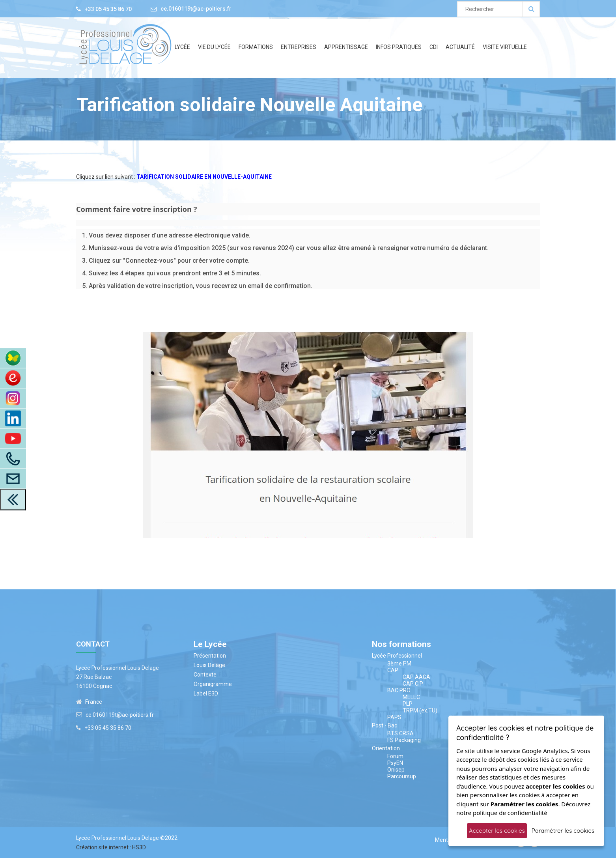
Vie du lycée (214, 47)
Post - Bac (385, 725)
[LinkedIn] (13, 418)
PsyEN (395, 763)
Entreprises (299, 47)
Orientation (386, 748)
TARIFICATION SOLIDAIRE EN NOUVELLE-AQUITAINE (204, 177)
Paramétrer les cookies (563, 831)
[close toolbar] (13, 499)
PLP (408, 704)
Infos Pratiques (399, 47)
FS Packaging (404, 740)
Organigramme (213, 684)
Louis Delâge (209, 665)
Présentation (210, 656)
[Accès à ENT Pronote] (13, 358)
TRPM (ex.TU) (420, 710)
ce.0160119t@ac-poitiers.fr (196, 9)
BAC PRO (399, 690)
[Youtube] (13, 438)
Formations (256, 47)
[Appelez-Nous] (13, 458)
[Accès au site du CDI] (13, 378)
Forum (395, 756)
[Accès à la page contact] (13, 479)
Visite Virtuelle (505, 47)
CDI (434, 47)
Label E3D (206, 694)
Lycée (182, 47)
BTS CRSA (400, 733)
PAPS (394, 717)
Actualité (460, 47)
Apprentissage (346, 47)
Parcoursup (402, 776)
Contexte (205, 675)
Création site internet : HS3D (111, 847)
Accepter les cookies (497, 831)
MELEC (411, 697)
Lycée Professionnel (397, 656)
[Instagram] (13, 398)
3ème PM (399, 664)
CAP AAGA (416, 677)
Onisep (396, 770)
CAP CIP (413, 684)
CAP (393, 670)
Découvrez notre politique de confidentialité (523, 808)
